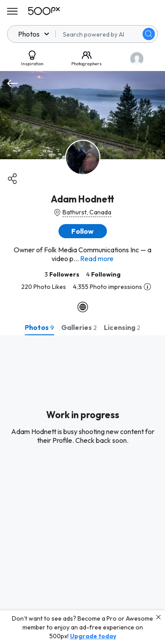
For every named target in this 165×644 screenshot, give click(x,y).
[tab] (39, 327)
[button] (83, 231)
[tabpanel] (82, 490)
